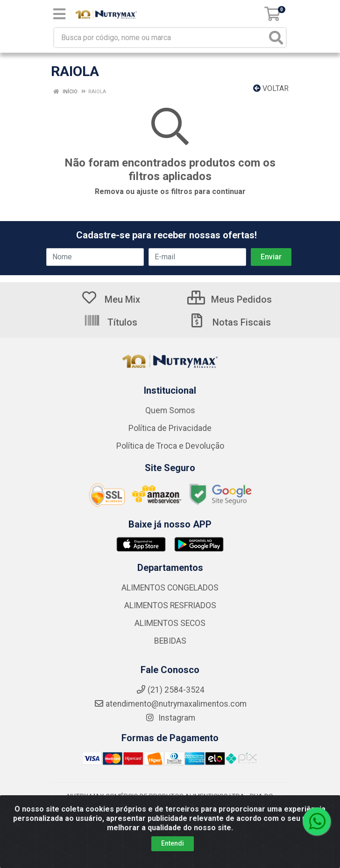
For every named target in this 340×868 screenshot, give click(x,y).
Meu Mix (110, 299)
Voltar (271, 88)
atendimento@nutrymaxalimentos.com (170, 704)
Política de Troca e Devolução (170, 446)
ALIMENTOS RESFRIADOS (170, 605)
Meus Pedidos (230, 299)
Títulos (110, 322)
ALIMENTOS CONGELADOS (170, 588)
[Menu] (59, 14)
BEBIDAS (170, 641)
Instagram (170, 718)
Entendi (173, 843)
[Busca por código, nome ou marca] (160, 38)
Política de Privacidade (170, 428)
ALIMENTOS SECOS (170, 623)
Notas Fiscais (230, 322)
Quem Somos (170, 410)
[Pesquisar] (276, 38)
